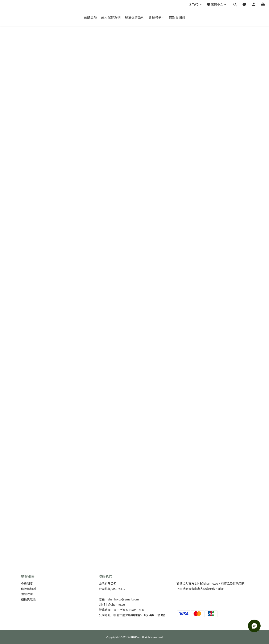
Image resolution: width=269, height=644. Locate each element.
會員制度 (27, 583)
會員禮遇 (157, 17)
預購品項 (90, 17)
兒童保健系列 (135, 17)
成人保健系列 (111, 17)
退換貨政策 (28, 599)
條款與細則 (177, 17)
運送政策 (27, 594)
